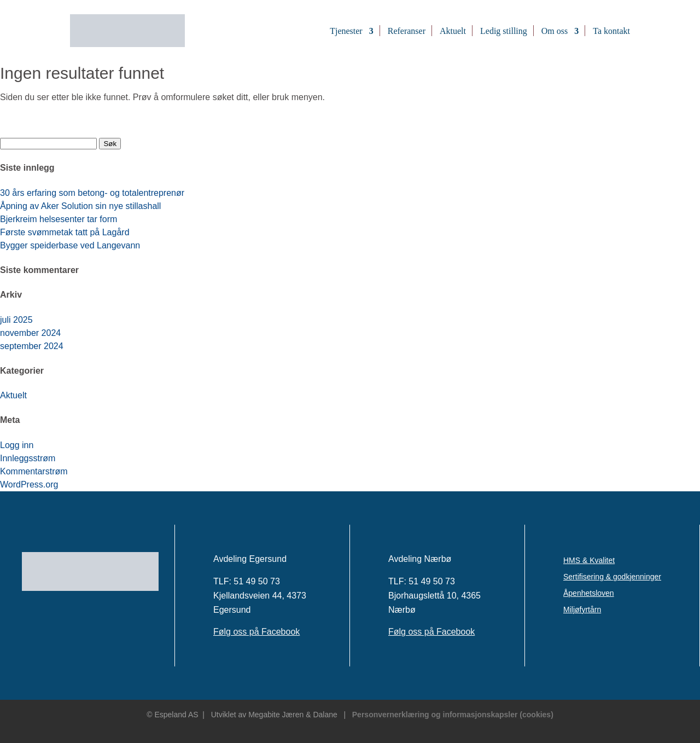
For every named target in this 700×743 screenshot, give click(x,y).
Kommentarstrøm (34, 471)
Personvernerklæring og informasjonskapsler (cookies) (453, 715)
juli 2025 (16, 320)
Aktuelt (453, 31)
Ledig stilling (504, 31)
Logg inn (17, 445)
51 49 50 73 (257, 581)
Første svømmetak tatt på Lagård (65, 232)
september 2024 (32, 346)
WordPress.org (29, 484)
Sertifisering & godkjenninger (612, 577)
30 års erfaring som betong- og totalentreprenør (92, 193)
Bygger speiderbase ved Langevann (70, 245)
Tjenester (346, 31)
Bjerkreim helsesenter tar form (59, 219)
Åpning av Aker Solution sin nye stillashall (80, 206)
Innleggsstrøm (28, 458)
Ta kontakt (611, 31)
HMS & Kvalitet (589, 561)
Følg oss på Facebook (256, 632)
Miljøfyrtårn (582, 610)
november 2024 (30, 333)
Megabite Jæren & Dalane (293, 715)
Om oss (555, 31)
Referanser (407, 31)
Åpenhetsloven (589, 593)
